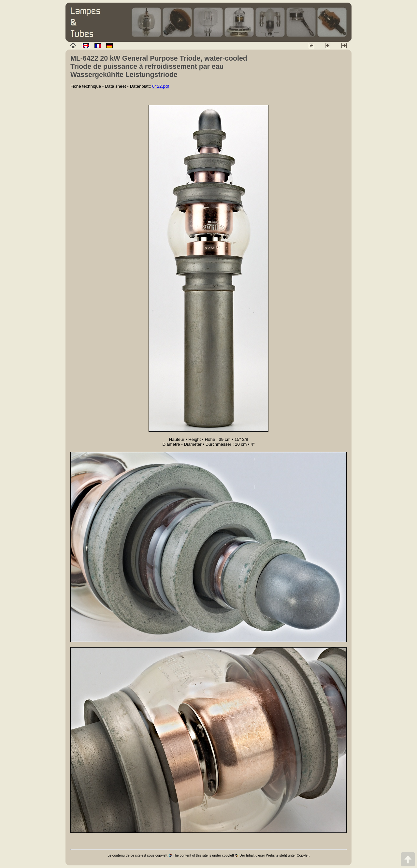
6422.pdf (161, 86)
